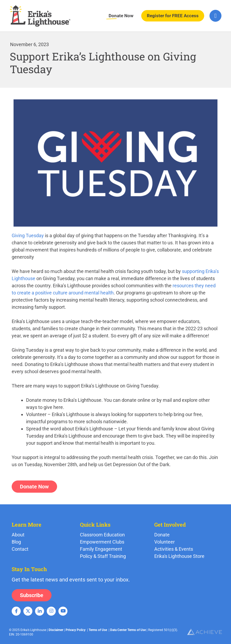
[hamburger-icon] (215, 16)
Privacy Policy (76, 630)
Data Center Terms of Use (128, 630)
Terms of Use (98, 630)
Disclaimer (56, 630)
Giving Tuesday (28, 235)
